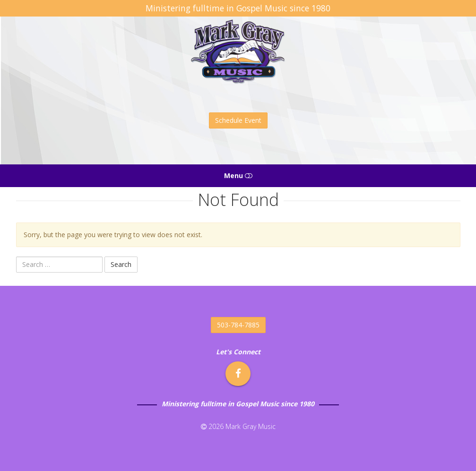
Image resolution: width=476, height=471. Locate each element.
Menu (238, 176)
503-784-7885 (238, 325)
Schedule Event (238, 120)
